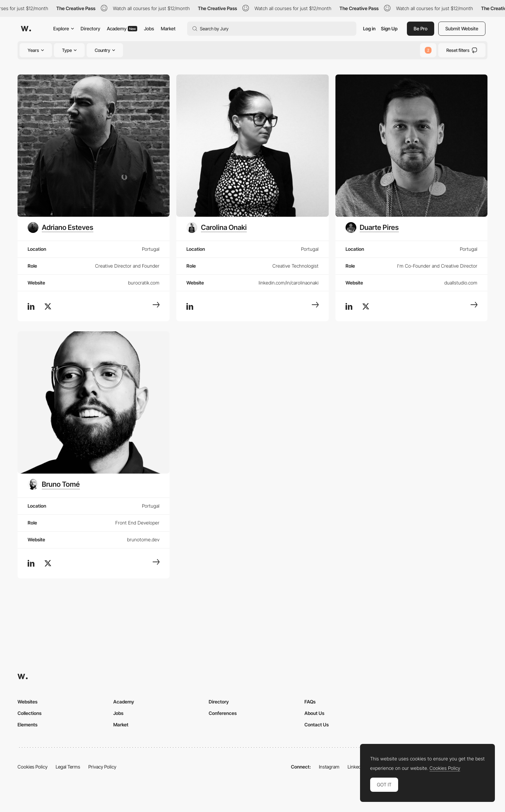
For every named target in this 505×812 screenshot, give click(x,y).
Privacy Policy (102, 767)
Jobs (149, 28)
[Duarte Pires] (372, 228)
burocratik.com (144, 283)
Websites (27, 702)
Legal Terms (68, 767)
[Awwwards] (26, 29)
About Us (314, 713)
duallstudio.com (461, 283)
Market (168, 28)
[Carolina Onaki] (216, 228)
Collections (29, 713)
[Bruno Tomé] (54, 484)
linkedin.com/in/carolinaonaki (289, 283)
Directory (90, 28)
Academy (122, 28)
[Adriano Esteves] (61, 228)
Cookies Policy (33, 767)
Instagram (329, 767)
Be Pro (421, 28)
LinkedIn (356, 767)
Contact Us (317, 725)
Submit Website (462, 28)
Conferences (223, 713)
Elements (27, 725)
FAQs (310, 702)
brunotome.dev (143, 539)
